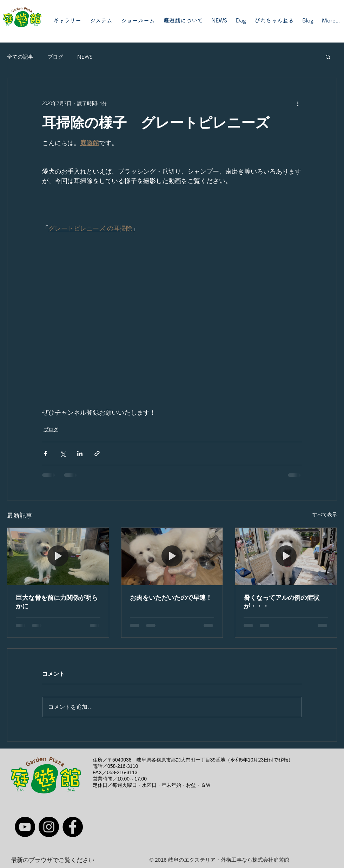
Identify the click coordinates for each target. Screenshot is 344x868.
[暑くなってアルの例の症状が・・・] (286, 556)
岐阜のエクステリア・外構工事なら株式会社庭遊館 (229, 860)
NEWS (85, 57)
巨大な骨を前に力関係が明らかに (57, 602)
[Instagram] (49, 827)
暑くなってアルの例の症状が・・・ (282, 602)
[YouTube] (25, 827)
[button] (328, 57)
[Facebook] (73, 827)
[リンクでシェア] (97, 454)
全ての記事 (20, 57)
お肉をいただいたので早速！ (171, 598)
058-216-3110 (123, 766)
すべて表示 (325, 514)
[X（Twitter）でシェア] (63, 454)
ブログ (55, 57)
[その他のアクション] (298, 103)
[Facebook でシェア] (45, 454)
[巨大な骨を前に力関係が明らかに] (58, 556)
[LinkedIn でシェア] (80, 454)
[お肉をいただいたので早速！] (172, 556)
